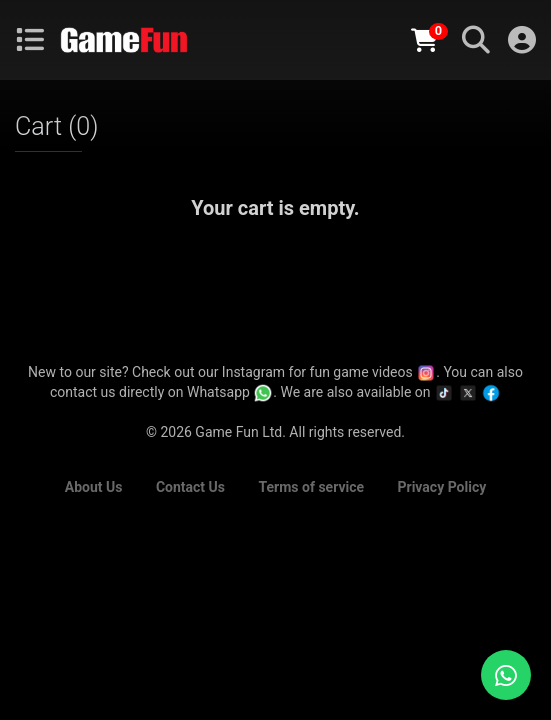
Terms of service (311, 487)
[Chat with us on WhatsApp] (506, 675)
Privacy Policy (442, 487)
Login (522, 40)
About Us (94, 487)
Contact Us (190, 487)
